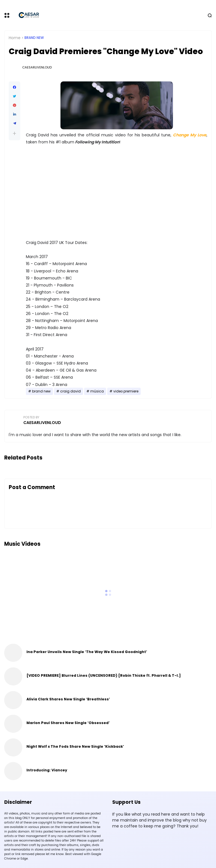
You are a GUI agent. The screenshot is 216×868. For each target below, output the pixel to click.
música (97, 391)
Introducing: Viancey (47, 770)
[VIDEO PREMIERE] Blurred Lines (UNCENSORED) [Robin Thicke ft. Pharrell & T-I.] (104, 675)
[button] (14, 133)
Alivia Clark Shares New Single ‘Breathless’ (68, 699)
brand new (34, 38)
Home (15, 38)
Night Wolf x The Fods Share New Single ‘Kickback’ (75, 746)
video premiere (126, 391)
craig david (70, 391)
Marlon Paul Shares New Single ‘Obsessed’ (68, 723)
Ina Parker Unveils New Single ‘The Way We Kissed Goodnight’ (87, 652)
